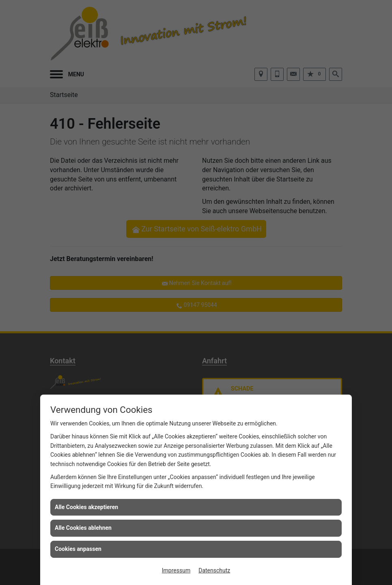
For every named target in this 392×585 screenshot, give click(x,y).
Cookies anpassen (78, 549)
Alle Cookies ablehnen (83, 528)
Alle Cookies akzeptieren (86, 507)
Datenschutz (214, 570)
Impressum (176, 570)
